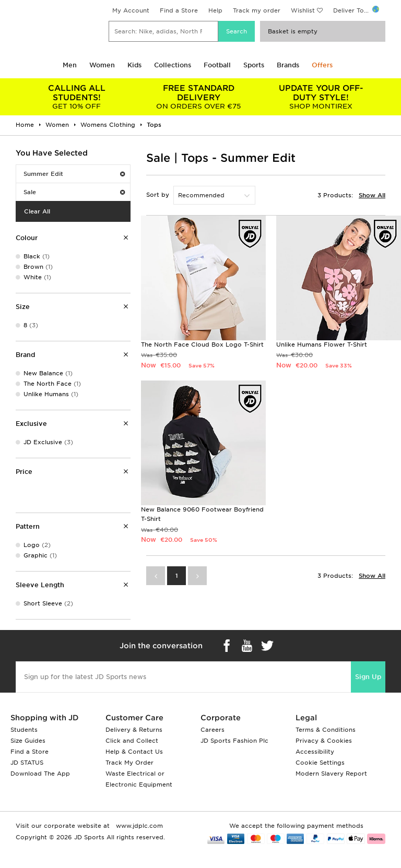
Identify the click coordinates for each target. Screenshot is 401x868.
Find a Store (179, 10)
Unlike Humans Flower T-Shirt (322, 344)
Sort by (158, 195)
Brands (288, 65)
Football (217, 65)
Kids (134, 65)
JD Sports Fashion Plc (234, 741)
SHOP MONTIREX (321, 97)
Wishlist (303, 10)
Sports (254, 65)
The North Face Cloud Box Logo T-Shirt (202, 344)
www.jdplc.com (138, 826)
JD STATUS (27, 763)
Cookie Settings (320, 763)
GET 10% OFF (77, 97)
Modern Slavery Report (331, 774)
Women (102, 65)
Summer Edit (74, 174)
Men (70, 65)
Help (215, 10)
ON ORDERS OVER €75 (199, 97)
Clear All (37, 211)
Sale (74, 192)
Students (24, 730)
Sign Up (368, 677)
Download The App (40, 774)
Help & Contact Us (134, 752)
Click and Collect (132, 741)
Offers (322, 65)
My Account (131, 10)
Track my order (257, 10)
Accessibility (315, 752)
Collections (173, 65)
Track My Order (129, 763)
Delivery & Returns (134, 730)
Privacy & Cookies (324, 741)
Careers (213, 730)
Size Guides (28, 741)
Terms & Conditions (326, 730)
